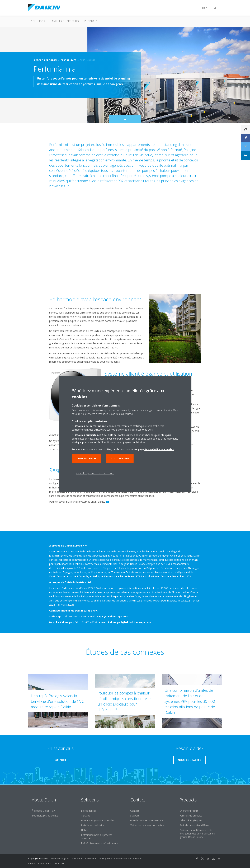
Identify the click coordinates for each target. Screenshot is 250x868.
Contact (135, 811)
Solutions (38, 21)
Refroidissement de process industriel (97, 837)
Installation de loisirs (92, 825)
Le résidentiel (88, 811)
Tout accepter (86, 458)
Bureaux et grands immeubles (98, 820)
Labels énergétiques (191, 820)
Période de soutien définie (194, 825)
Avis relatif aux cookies (84, 858)
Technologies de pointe (45, 816)
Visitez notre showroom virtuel (147, 825)
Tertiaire (86, 816)
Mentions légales (60, 858)
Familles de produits (65, 21)
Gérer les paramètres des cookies (95, 473)
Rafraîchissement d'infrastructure (100, 843)
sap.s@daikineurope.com (113, 616)
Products (91, 21)
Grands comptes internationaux (148, 820)
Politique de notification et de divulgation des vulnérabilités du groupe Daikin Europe (197, 834)
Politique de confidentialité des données (121, 858)
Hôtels (85, 830)
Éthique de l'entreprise (40, 864)
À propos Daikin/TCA (43, 811)
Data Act (60, 864)
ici (107, 502)
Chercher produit (189, 811)
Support (135, 816)
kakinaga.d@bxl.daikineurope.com (129, 622)
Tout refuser (120, 458)
